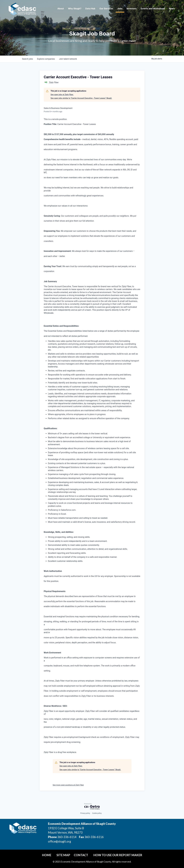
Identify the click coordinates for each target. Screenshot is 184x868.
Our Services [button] (105, 9)
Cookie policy (97, 813)
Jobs (119, 9)
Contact (81, 855)
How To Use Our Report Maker (118, 855)
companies (46, 59)
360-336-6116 (94, 837)
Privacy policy (85, 813)
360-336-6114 (67, 837)
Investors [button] (131, 9)
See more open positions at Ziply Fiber (68, 785)
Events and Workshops (152, 9)
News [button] (171, 9)
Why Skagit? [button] (74, 9)
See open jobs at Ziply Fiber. (62, 95)
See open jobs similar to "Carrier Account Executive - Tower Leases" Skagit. (81, 98)
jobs (27, 59)
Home (47, 855)
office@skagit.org (59, 841)
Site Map (63, 855)
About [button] (59, 9)
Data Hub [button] (89, 9)
